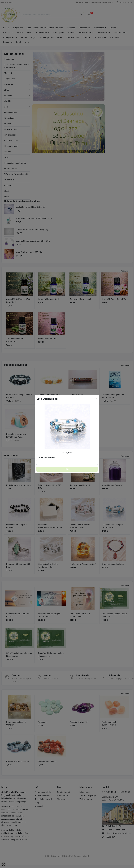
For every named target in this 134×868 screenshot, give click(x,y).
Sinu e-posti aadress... (47, 457)
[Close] (96, 399)
